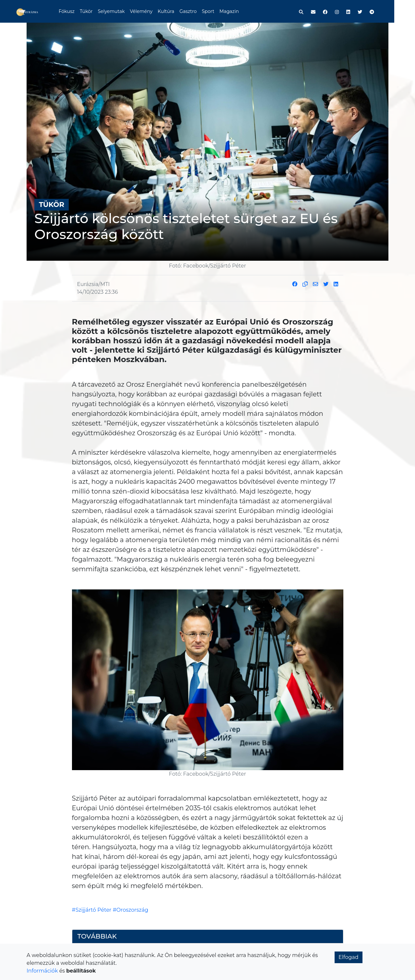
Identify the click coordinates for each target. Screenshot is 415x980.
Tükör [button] (97, 11)
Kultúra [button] (177, 11)
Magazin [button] (240, 11)
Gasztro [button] (199, 11)
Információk (42, 971)
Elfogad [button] (349, 957)
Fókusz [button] (77, 11)
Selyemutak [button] (122, 11)
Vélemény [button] (152, 11)
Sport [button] (219, 11)
